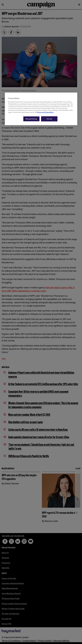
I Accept (49, 119)
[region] (41, 109)
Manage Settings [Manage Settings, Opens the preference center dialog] (31, 119)
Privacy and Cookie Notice (45, 112)
